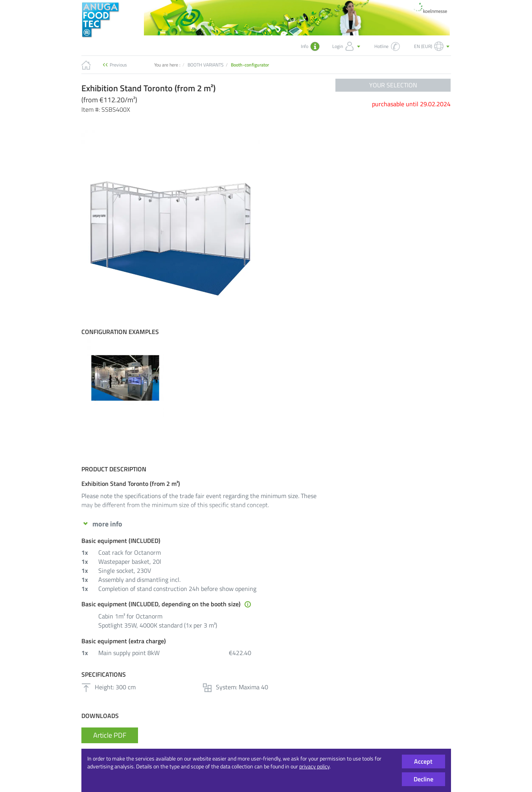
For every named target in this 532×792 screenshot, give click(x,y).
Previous (118, 65)
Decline (423, 779)
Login (347, 46)
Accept (423, 761)
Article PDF (110, 735)
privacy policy (314, 766)
